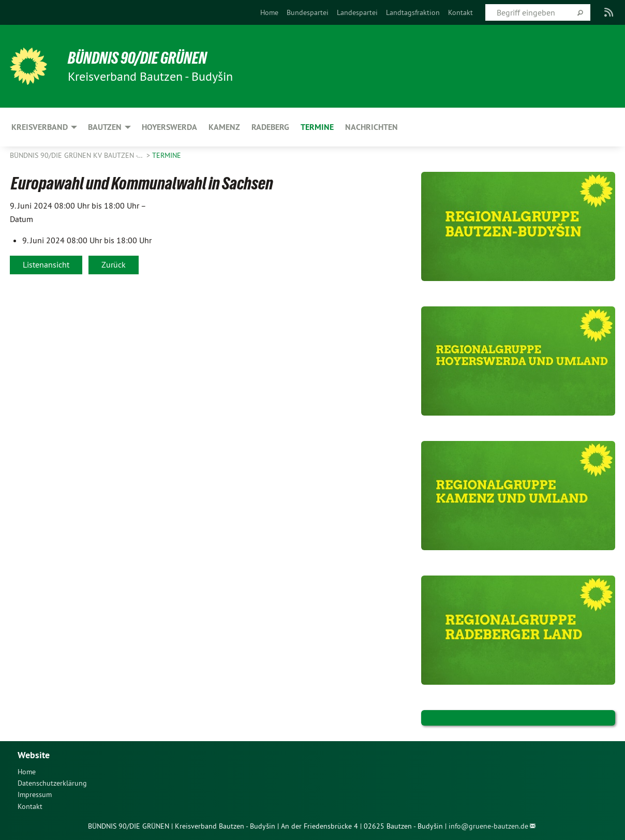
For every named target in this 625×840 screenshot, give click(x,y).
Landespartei (357, 12)
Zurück (114, 264)
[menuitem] (269, 12)
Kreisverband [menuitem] (40, 127)
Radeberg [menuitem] (270, 127)
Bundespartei (308, 12)
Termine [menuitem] (317, 127)
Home (269, 12)
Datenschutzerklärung (52, 783)
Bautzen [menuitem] (105, 127)
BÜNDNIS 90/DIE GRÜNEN (137, 58)
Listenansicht (46, 264)
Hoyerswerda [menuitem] (169, 127)
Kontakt (460, 12)
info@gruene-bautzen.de (488, 826)
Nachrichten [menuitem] (371, 127)
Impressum (35, 794)
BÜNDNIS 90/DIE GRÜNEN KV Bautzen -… (77, 155)
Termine (167, 155)
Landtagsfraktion (413, 12)
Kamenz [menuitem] (224, 127)
